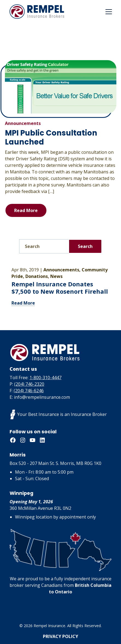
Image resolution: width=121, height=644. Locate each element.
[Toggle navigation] (109, 12)
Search (85, 246)
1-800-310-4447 (45, 378)
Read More (26, 210)
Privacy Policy (60, 636)
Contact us (23, 369)
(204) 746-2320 (29, 384)
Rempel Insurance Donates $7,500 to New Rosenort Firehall (60, 288)
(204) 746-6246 (29, 391)
